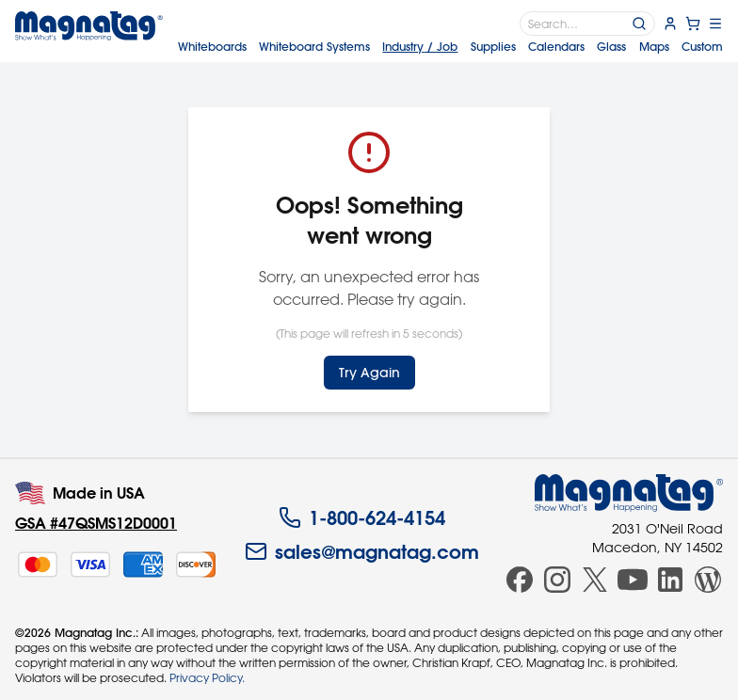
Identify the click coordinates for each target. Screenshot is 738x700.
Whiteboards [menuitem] (212, 47)
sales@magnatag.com (362, 551)
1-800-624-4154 (362, 517)
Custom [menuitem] (702, 47)
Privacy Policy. (207, 677)
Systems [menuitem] (314, 47)
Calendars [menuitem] (556, 47)
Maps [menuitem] (654, 47)
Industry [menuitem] (420, 47)
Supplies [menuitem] (493, 47)
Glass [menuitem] (611, 47)
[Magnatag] (629, 493)
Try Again (369, 373)
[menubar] (450, 47)
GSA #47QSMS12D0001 (96, 523)
